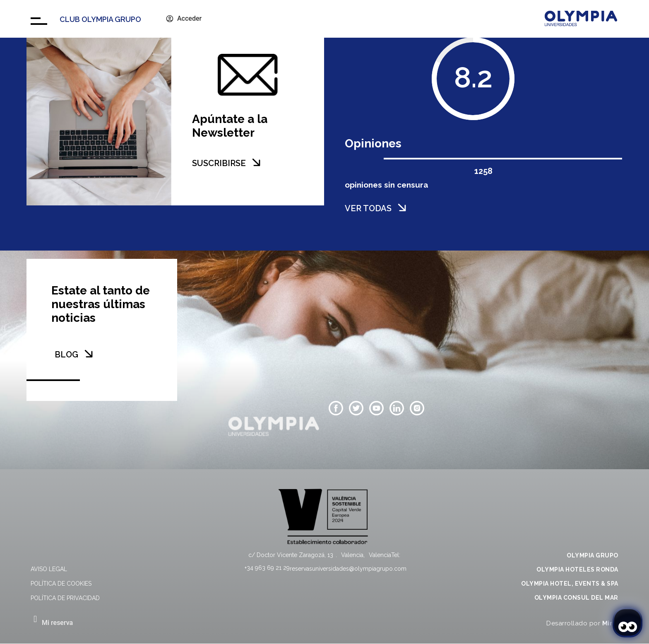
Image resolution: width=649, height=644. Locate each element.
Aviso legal (49, 569)
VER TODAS (368, 208)
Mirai (611, 623)
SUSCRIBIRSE (219, 163)
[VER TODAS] (402, 207)
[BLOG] (89, 354)
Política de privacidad (65, 598)
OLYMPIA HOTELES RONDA (577, 569)
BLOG (66, 355)
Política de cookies (61, 584)
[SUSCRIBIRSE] (256, 162)
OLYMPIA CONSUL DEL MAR (576, 598)
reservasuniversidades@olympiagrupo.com (348, 569)
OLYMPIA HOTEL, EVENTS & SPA (570, 584)
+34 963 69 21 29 (267, 568)
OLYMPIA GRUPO (593, 555)
